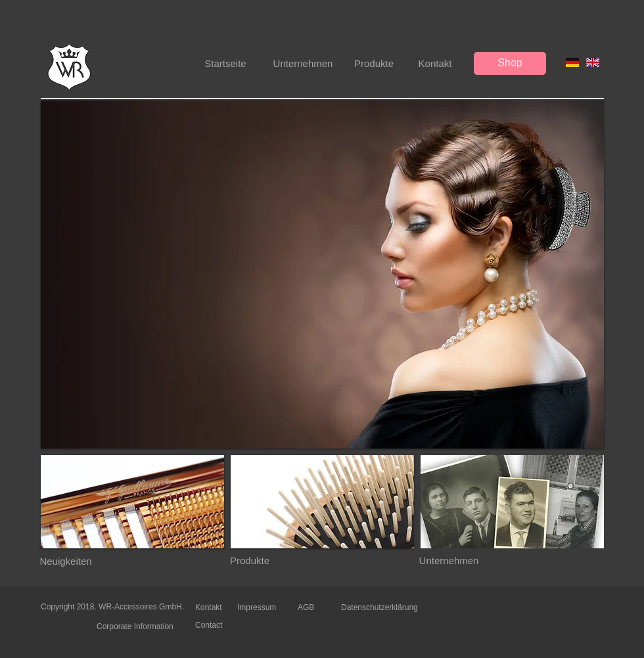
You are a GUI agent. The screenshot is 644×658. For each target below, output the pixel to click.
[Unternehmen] (303, 63)
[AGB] (308, 608)
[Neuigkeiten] (66, 561)
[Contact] (216, 625)
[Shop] (510, 63)
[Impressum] (258, 607)
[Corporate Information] (139, 626)
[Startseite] (225, 63)
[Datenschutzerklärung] (382, 608)
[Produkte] (374, 63)
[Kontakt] (435, 63)
